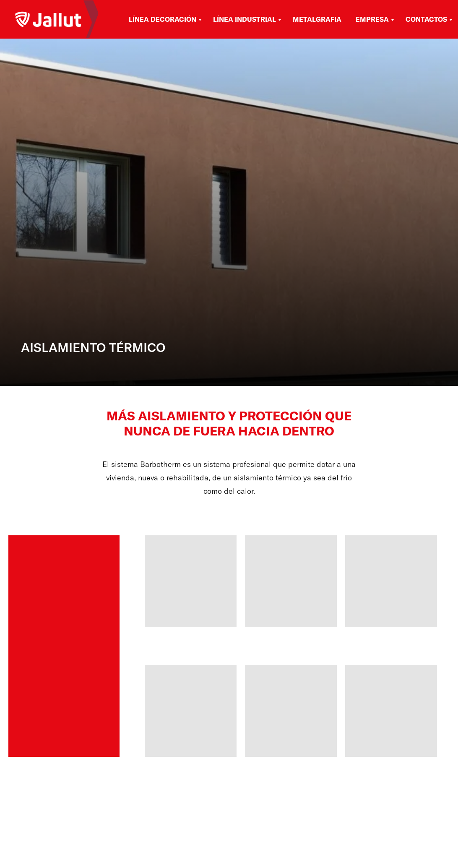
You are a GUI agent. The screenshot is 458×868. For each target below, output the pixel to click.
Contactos (426, 19)
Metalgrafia (317, 19)
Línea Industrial (245, 19)
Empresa (372, 19)
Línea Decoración (163, 19)
